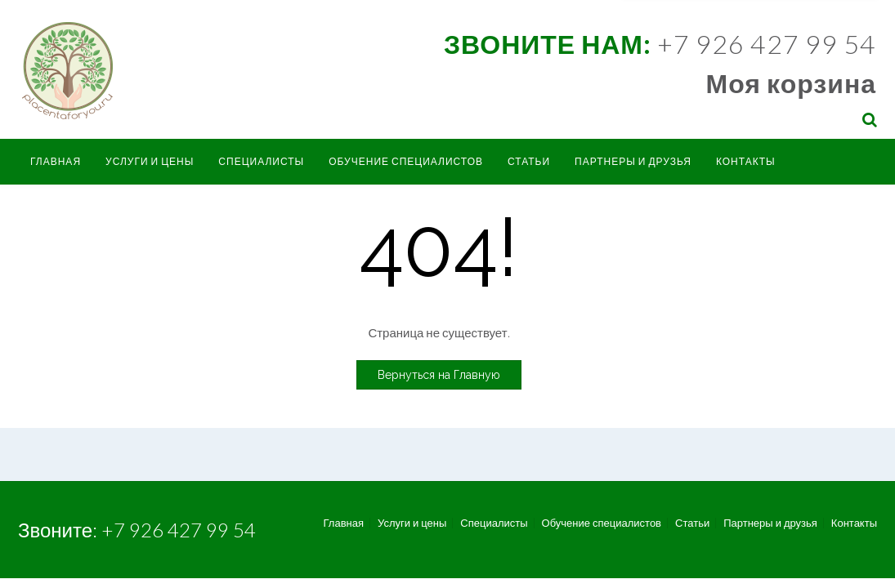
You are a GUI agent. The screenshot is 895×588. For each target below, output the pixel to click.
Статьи (529, 161)
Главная (56, 161)
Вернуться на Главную (439, 375)
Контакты (746, 161)
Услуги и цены (150, 161)
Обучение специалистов (406, 161)
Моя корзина (791, 83)
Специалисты (261, 161)
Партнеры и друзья (633, 161)
